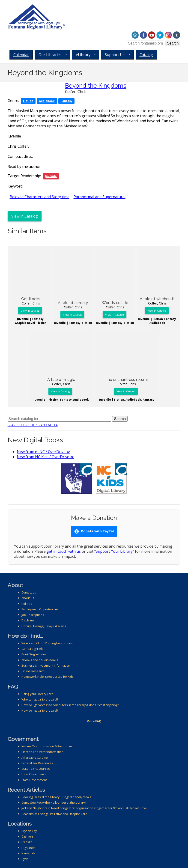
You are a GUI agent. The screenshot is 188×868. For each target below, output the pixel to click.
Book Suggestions (34, 654)
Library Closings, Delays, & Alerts (44, 626)
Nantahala (28, 853)
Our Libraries (51, 55)
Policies (27, 604)
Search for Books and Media (33, 425)
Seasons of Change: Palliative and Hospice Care (54, 814)
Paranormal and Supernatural (100, 197)
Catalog (146, 55)
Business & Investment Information (46, 665)
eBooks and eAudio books (40, 660)
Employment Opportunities (40, 609)
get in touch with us (64, 551)
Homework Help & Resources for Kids (48, 677)
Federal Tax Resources (37, 763)
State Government (34, 780)
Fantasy (67, 101)
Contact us (29, 592)
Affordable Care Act (35, 758)
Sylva (25, 859)
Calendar (21, 55)
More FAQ (94, 721)
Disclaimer (29, 620)
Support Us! (116, 55)
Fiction (28, 101)
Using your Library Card (37, 694)
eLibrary (84, 55)
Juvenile (51, 176)
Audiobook (47, 101)
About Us (28, 598)
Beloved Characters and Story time (40, 197)
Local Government (34, 774)
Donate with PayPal (94, 531)
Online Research (33, 671)
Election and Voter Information (42, 752)
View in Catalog (25, 216)
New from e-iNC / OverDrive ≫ (44, 452)
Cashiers (28, 836)
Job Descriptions (33, 615)
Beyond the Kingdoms (96, 86)
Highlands (28, 848)
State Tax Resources (36, 769)
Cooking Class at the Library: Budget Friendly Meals (56, 797)
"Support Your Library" (114, 551)
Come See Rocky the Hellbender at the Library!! (54, 802)
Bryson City (29, 831)
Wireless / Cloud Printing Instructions (47, 643)
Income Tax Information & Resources (47, 746)
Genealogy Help (33, 649)
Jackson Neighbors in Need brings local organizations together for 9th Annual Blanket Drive (84, 808)
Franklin (27, 842)
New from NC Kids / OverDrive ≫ (45, 457)
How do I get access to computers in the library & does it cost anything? (70, 705)
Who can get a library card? (40, 699)
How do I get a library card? (40, 710)
